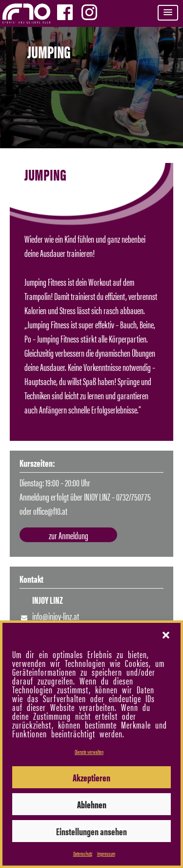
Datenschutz (83, 853)
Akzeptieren (91, 777)
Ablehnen (92, 804)
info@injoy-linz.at (56, 616)
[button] (168, 13)
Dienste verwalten (89, 752)
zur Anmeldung (69, 535)
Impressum (106, 853)
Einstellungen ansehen (91, 831)
